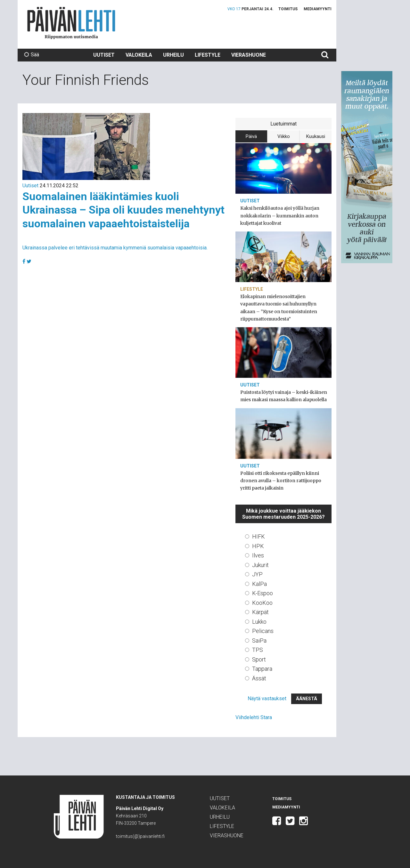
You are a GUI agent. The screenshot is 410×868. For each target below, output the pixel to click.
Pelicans (263, 631)
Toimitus (288, 9)
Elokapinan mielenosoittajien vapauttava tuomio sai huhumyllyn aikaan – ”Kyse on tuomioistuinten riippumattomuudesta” (279, 308)
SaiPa (259, 641)
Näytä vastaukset (267, 698)
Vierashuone (249, 55)
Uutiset (104, 55)
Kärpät (260, 612)
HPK (258, 546)
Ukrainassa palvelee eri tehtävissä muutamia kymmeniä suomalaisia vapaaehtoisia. (115, 248)
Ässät (259, 678)
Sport (259, 659)
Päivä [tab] (251, 136)
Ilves (258, 555)
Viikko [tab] (284, 136)
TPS (258, 650)
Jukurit (260, 565)
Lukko (259, 622)
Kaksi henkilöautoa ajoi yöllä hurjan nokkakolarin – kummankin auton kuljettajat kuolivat (280, 215)
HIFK (258, 536)
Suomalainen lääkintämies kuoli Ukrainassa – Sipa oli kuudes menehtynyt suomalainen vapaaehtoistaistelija (123, 210)
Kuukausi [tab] (316, 136)
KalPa (259, 584)
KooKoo (262, 603)
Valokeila (139, 55)
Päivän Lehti (71, 23)
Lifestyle (208, 55)
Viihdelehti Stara (254, 717)
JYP (257, 574)
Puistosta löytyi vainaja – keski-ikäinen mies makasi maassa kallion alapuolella (284, 396)
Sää (32, 55)
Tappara (262, 669)
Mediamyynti (318, 9)
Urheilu (173, 55)
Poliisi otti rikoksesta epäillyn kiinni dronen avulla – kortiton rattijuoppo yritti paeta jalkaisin (281, 481)
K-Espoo (262, 593)
